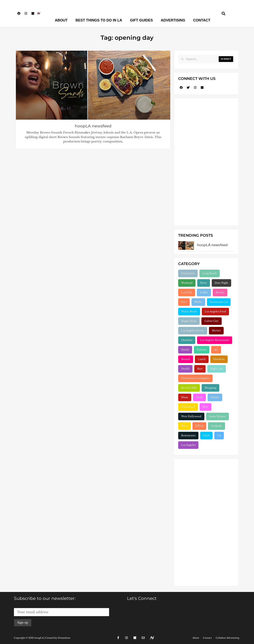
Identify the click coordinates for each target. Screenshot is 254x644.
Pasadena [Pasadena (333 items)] (219, 359)
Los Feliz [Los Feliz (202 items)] (187, 292)
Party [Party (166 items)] (204, 283)
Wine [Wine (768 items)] (184, 426)
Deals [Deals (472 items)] (199, 397)
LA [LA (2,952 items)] (219, 435)
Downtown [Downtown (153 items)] (188, 273)
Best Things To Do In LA (99, 20)
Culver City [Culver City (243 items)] (212, 321)
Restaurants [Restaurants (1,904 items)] (188, 435)
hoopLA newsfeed (93, 126)
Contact (202, 20)
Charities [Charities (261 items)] (187, 340)
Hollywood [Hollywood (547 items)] (188, 407)
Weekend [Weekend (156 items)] (187, 283)
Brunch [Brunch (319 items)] (186, 359)
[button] (224, 13)
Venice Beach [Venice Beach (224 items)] (189, 311)
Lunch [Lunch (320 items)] (202, 359)
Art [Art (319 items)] (216, 350)
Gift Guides (141, 20)
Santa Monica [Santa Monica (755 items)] (217, 416)
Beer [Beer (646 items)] (205, 407)
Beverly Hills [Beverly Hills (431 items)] (189, 388)
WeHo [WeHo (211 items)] (198, 302)
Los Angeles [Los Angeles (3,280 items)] (188, 445)
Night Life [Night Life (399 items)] (217, 369)
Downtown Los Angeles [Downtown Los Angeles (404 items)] (195, 378)
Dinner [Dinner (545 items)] (215, 397)
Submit (226, 59)
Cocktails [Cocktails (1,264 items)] (216, 426)
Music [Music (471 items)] (185, 397)
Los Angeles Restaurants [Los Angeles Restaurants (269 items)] (215, 340)
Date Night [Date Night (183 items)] (221, 283)
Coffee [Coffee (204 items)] (204, 292)
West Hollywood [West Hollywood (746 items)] (191, 416)
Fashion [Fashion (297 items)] (202, 350)
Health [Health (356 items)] (185, 369)
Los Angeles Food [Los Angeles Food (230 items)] (215, 311)
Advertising (173, 20)
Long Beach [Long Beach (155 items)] (210, 273)
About (61, 20)
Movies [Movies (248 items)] (216, 331)
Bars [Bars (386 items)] (200, 369)
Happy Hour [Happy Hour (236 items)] (189, 321)
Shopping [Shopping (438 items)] (210, 388)
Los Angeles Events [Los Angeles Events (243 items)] (193, 331)
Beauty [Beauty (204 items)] (220, 292)
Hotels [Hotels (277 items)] (185, 350)
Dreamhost (64, 638)
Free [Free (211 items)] (184, 302)
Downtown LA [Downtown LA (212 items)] (219, 302)
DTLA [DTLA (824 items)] (199, 426)
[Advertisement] (206, 162)
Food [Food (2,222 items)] (206, 435)
